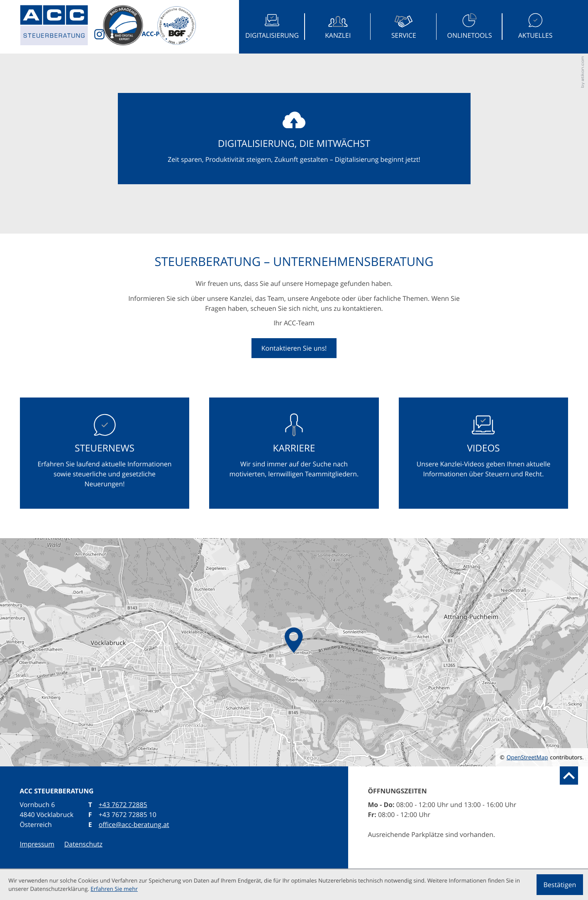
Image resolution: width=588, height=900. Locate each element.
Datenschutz (83, 844)
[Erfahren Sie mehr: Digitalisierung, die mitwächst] (294, 139)
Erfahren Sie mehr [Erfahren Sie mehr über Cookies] (114, 889)
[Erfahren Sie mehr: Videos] (484, 453)
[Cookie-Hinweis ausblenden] (560, 885)
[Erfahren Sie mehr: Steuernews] (105, 453)
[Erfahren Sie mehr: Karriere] (294, 453)
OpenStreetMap (527, 757)
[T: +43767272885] (123, 805)
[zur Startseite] (61, 27)
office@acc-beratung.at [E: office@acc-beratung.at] (134, 824)
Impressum (37, 844)
